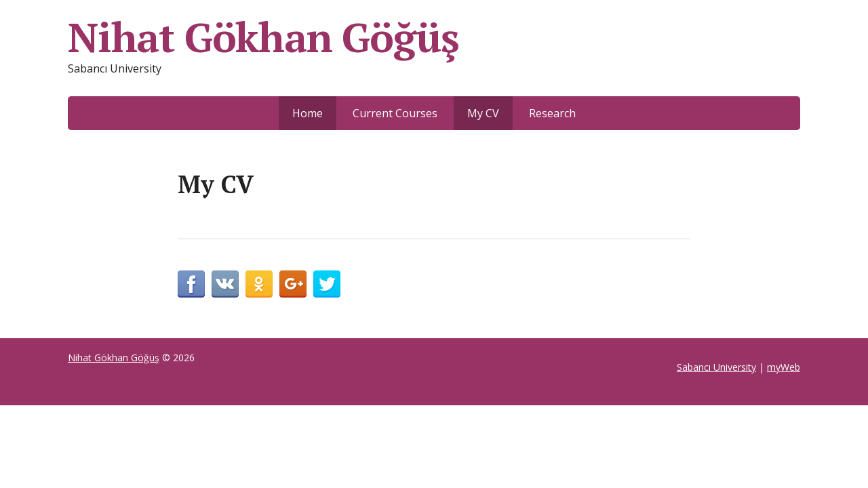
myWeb (784, 367)
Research (552, 113)
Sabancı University (716, 367)
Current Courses (395, 113)
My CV (483, 113)
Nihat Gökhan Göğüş (263, 37)
